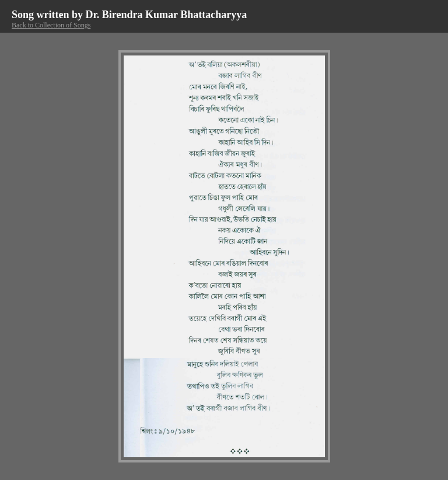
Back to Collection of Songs (51, 25)
